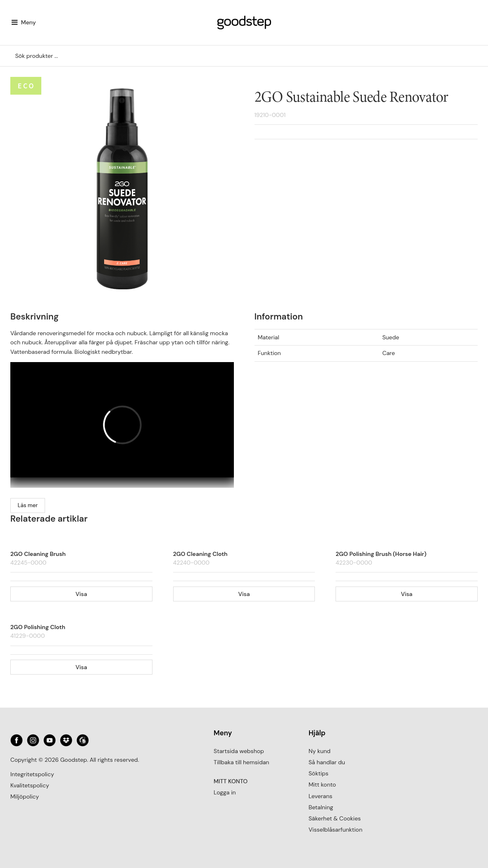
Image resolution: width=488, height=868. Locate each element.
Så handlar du (327, 762)
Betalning (321, 807)
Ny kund (320, 751)
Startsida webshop (239, 751)
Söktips (319, 773)
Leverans (321, 796)
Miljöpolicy (25, 796)
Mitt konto (322, 785)
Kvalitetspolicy (30, 785)
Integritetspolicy (32, 774)
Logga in (225, 792)
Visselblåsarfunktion (336, 830)
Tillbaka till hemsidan (241, 762)
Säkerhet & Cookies (335, 818)
